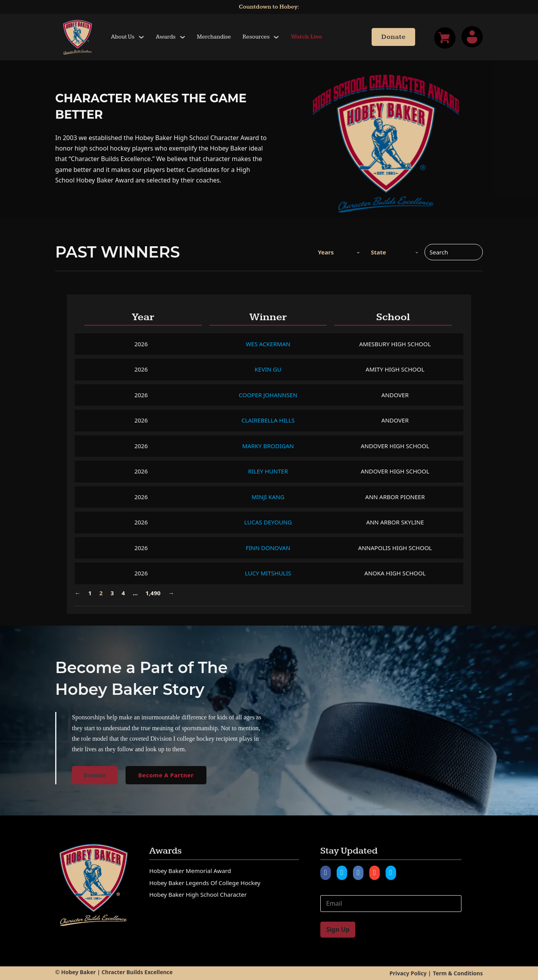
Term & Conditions (458, 973)
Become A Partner (166, 775)
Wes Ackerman (268, 344)
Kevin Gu (268, 369)
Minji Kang (268, 497)
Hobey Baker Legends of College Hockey (205, 883)
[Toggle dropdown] (141, 37)
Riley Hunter (268, 471)
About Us (123, 37)
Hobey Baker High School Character (198, 894)
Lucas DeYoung (268, 522)
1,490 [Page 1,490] (153, 593)
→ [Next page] (171, 593)
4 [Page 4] (123, 593)
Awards (166, 37)
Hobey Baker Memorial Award (190, 871)
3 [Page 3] (112, 593)
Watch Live (307, 37)
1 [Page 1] (90, 593)
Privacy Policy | (410, 973)
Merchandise (214, 37)
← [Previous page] (78, 593)
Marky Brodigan (268, 446)
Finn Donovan (268, 548)
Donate (393, 37)
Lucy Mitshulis (268, 573)
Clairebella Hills (268, 420)
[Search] (454, 252)
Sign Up (338, 929)
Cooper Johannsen (268, 395)
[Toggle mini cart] (445, 38)
